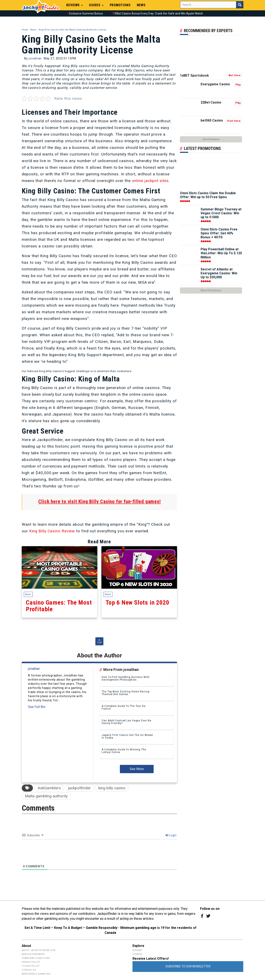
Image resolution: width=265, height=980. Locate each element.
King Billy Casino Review (52, 531)
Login (171, 835)
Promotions (120, 5)
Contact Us (29, 970)
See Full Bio (37, 707)
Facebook (202, 916)
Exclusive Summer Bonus (86, 13)
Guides (96, 5)
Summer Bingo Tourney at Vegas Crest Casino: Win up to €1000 (221, 213)
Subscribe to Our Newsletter (188, 966)
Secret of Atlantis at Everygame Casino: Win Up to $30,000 (219, 273)
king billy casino (112, 788)
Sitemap (137, 950)
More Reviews (211, 139)
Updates (137, 954)
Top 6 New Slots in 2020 (139, 567)
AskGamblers (49, 788)
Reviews (75, 5)
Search (240, 5)
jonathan (35, 58)
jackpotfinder (79, 788)
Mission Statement (33, 954)
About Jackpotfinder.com (39, 950)
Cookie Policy (31, 966)
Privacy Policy (31, 962)
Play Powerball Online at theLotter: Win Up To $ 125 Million (221, 253)
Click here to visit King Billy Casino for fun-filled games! (99, 501)
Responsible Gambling (36, 974)
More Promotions (211, 290)
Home (25, 30)
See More (137, 769)
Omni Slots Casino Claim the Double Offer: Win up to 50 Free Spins (208, 195)
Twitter (208, 916)
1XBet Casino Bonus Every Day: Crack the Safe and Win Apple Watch (158, 13)
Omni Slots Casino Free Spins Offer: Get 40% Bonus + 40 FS (219, 233)
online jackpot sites (150, 181)
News (141, 5)
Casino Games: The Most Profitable (60, 567)
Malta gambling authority (46, 796)
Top (99, 641)
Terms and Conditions (36, 958)
